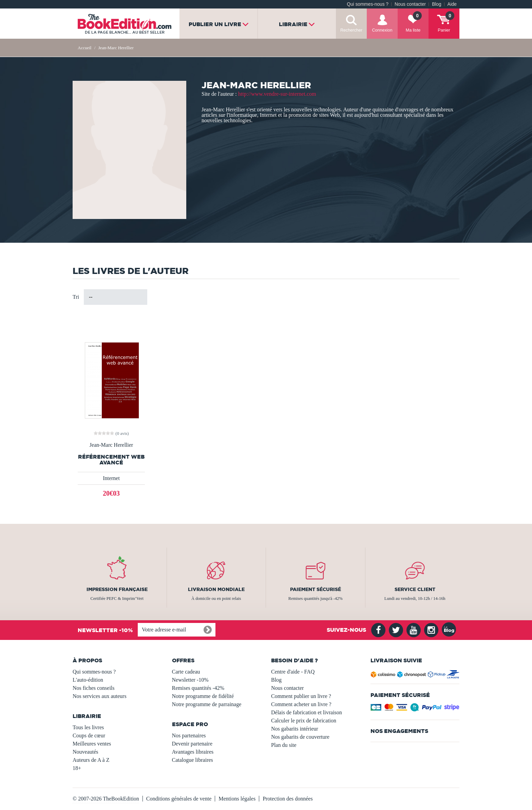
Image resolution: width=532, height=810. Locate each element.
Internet (111, 478)
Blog (436, 4)
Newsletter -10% (190, 680)
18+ (77, 768)
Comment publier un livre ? (301, 696)
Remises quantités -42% (198, 688)
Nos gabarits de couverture (300, 737)
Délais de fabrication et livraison (307, 712)
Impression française (117, 589)
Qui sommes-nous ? (368, 4)
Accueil (84, 48)
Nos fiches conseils (94, 688)
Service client (415, 589)
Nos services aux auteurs (100, 696)
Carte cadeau (186, 672)
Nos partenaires (189, 735)
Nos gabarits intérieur (295, 729)
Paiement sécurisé (316, 589)
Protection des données (288, 799)
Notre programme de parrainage (207, 704)
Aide (452, 4)
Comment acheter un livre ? (301, 704)
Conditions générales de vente (179, 799)
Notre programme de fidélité (203, 696)
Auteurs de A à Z (91, 760)
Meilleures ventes (92, 744)
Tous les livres (88, 727)
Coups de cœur (89, 735)
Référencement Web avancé (111, 460)
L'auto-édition (88, 680)
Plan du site (284, 745)
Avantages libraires (193, 752)
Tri (76, 297)
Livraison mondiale (216, 589)
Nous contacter (410, 4)
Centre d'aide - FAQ (293, 672)
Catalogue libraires (193, 760)
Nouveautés (85, 752)
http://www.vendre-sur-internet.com (277, 94)
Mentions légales (237, 799)
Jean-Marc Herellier (111, 445)
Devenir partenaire (192, 744)
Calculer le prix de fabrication (304, 721)
